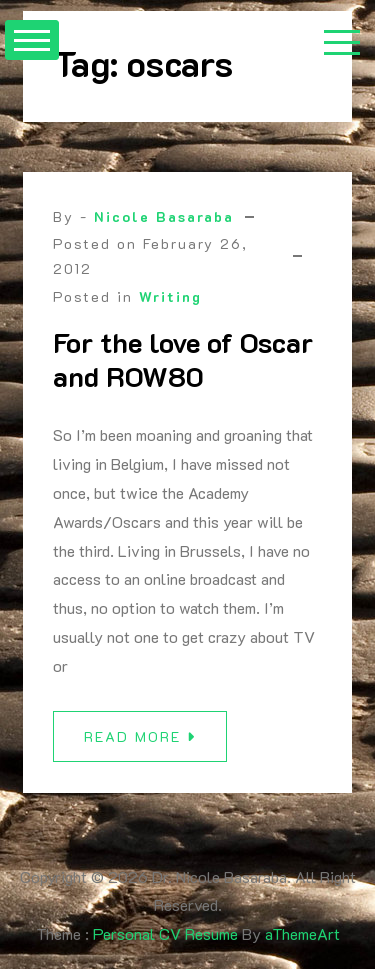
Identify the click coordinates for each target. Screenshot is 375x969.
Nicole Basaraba (164, 216)
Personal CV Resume (165, 933)
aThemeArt (302, 933)
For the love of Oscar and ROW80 (183, 359)
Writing (170, 296)
